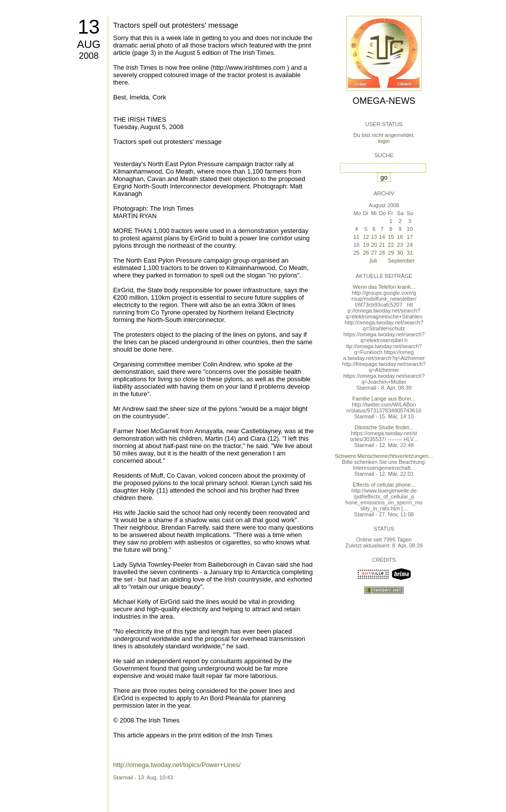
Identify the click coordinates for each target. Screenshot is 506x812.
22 (391, 245)
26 (366, 253)
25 (356, 253)
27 (374, 253)
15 (391, 237)
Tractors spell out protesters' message (176, 25)
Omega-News (384, 101)
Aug (89, 44)
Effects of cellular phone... (384, 485)
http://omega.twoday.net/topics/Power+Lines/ (177, 765)
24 (410, 245)
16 (400, 237)
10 (410, 229)
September (401, 261)
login (384, 141)
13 (89, 27)
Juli (373, 261)
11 (356, 237)
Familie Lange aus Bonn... (384, 399)
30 (400, 253)
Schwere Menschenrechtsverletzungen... (384, 456)
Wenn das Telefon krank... (384, 287)
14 (382, 237)
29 (391, 253)
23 (400, 245)
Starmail (123, 777)
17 (410, 237)
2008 (88, 56)
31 (410, 253)
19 (366, 245)
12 (366, 237)
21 (382, 245)
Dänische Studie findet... (384, 427)
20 (374, 245)
